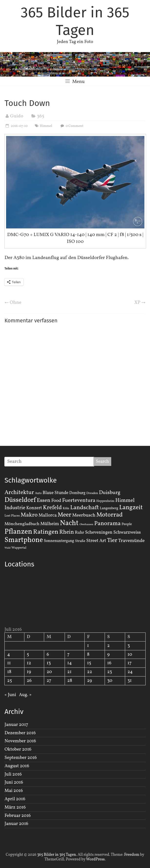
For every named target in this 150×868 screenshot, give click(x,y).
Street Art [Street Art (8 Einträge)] (96, 541)
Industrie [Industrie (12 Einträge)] (15, 508)
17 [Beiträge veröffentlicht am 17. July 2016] (130, 663)
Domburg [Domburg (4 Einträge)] (77, 493)
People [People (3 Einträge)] (127, 524)
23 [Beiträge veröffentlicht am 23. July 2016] (110, 672)
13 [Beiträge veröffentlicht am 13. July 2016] (49, 663)
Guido (17, 116)
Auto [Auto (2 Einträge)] (38, 493)
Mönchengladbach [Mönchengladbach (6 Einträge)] (22, 524)
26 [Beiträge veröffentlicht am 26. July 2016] (29, 681)
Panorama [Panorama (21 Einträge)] (107, 524)
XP (140, 303)
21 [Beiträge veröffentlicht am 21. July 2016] (70, 672)
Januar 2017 (16, 725)
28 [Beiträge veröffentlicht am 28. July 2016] (70, 681)
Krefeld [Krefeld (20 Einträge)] (52, 508)
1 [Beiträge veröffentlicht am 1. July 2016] (88, 646)
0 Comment (71, 126)
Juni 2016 (14, 782)
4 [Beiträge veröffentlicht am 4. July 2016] (8, 654)
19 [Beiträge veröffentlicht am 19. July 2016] (29, 672)
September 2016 (20, 758)
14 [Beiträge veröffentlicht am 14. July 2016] (70, 663)
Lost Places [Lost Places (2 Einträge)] (12, 516)
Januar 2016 (16, 824)
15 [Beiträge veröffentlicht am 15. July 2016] (89, 663)
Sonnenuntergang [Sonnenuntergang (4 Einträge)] (59, 541)
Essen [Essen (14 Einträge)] (44, 501)
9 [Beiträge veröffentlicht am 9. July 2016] (109, 654)
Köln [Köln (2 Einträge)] (66, 508)
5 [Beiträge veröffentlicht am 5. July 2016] (28, 654)
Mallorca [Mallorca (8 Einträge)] (48, 515)
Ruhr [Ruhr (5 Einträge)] (80, 533)
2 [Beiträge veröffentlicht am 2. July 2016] (109, 646)
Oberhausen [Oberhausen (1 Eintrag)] (86, 524)
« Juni (10, 695)
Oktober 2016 (18, 749)
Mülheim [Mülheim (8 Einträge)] (50, 524)
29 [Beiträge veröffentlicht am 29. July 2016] (90, 681)
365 (40, 116)
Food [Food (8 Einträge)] (56, 501)
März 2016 (15, 807)
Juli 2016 (13, 774)
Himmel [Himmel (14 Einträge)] (125, 501)
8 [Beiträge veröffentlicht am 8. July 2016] (88, 654)
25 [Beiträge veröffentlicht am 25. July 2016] (9, 681)
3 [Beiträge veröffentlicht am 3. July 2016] (129, 646)
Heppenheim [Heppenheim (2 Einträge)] (105, 501)
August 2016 (17, 766)
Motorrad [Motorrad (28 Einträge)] (110, 515)
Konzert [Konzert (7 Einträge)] (34, 508)
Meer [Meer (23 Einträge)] (64, 515)
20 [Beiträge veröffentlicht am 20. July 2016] (49, 672)
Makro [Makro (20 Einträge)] (29, 515)
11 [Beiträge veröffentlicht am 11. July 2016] (9, 663)
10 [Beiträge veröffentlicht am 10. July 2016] (130, 654)
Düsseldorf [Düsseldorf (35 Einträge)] (20, 500)
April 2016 (15, 799)
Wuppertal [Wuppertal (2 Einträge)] (19, 548)
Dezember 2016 (20, 733)
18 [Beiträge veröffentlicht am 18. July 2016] (9, 672)
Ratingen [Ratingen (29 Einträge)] (46, 532)
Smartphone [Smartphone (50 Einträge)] (24, 540)
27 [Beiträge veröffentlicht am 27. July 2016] (49, 681)
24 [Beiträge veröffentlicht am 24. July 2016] (130, 672)
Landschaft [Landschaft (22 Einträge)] (85, 508)
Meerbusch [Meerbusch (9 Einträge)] (84, 515)
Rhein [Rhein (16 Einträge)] (67, 532)
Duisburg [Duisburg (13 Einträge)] (110, 493)
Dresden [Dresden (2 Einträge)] (92, 493)
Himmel (46, 126)
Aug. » (25, 695)
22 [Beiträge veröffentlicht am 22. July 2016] (90, 672)
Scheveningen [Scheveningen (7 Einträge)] (99, 532)
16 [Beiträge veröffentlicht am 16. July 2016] (109, 663)
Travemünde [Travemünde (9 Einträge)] (131, 541)
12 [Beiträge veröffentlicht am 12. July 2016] (29, 663)
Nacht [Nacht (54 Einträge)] (69, 523)
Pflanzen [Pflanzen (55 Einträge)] (18, 532)
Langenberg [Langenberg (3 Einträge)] (109, 508)
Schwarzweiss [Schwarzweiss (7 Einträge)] (127, 532)
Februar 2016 (17, 816)
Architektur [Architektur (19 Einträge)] (19, 493)
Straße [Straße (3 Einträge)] (80, 541)
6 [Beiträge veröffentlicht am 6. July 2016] (48, 654)
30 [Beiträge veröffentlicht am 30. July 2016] (110, 681)
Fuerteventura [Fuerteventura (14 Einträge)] (79, 501)
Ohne (13, 303)
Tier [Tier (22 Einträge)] (112, 541)
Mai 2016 (14, 791)
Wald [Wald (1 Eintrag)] (7, 548)
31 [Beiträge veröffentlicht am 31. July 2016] (130, 681)
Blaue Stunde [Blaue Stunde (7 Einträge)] (55, 493)
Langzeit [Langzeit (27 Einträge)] (131, 508)
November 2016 (20, 741)
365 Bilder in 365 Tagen (75, 21)
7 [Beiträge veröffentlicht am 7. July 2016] (68, 654)
